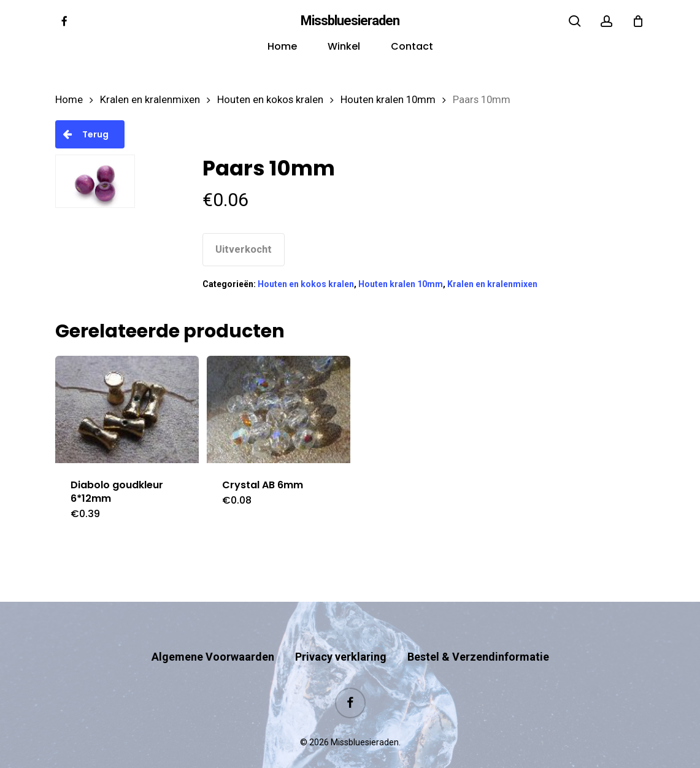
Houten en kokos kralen (270, 100)
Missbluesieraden (350, 21)
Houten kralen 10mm (388, 100)
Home (69, 100)
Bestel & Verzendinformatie (478, 633)
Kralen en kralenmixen (150, 100)
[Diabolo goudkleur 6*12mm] (127, 409)
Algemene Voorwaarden (213, 633)
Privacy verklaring (341, 633)
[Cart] (638, 21)
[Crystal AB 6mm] (279, 409)
